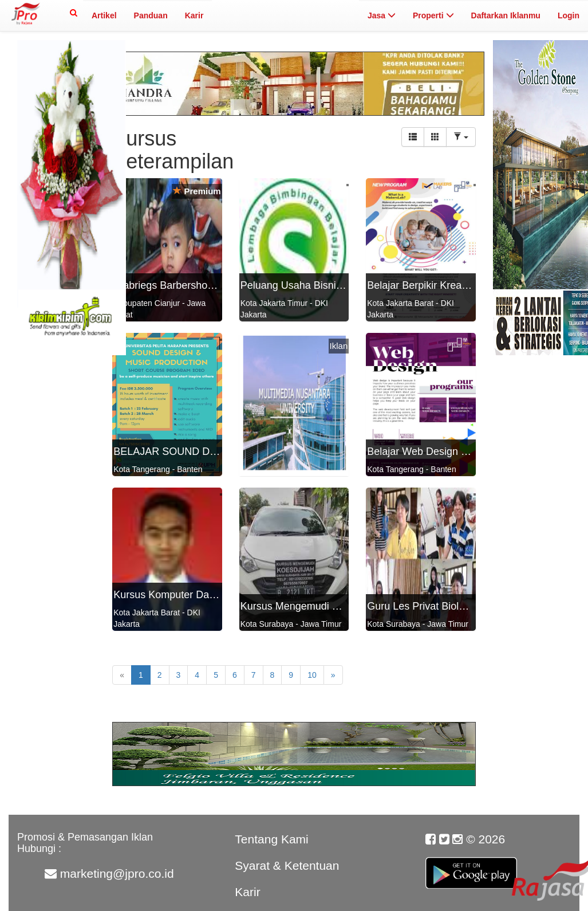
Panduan (151, 15)
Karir (194, 15)
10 (312, 675)
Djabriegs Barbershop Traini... (181, 285)
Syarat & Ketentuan (287, 865)
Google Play (471, 867)
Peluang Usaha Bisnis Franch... (313, 285)
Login (569, 15)
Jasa (382, 15)
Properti (433, 15)
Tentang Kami (271, 839)
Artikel (104, 15)
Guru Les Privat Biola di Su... (433, 606)
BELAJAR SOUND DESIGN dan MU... (201, 451)
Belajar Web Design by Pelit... (435, 451)
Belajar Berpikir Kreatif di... (428, 285)
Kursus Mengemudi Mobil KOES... (319, 606)
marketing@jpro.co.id (117, 873)
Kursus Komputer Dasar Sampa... (190, 595)
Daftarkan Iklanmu (506, 15)
